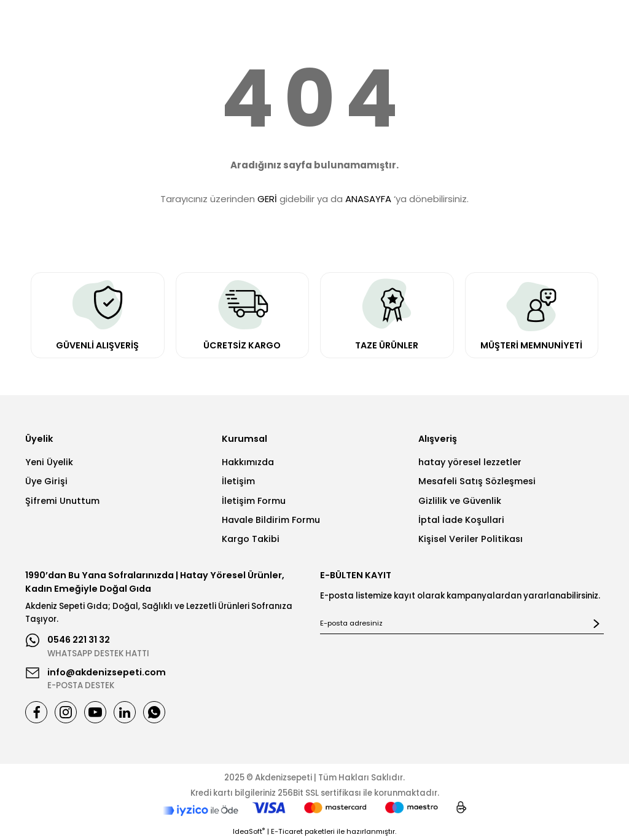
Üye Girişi (46, 481)
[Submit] (596, 624)
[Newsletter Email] (462, 624)
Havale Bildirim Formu (271, 520)
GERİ (267, 199)
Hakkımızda (248, 462)
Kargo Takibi (251, 539)
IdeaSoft (249, 831)
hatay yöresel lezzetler (470, 462)
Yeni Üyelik (49, 462)
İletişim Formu (254, 501)
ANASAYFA (368, 199)
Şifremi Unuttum (62, 501)
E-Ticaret (287, 831)
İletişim (238, 481)
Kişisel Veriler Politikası (471, 539)
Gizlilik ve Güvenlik (460, 501)
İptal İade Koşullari (461, 520)
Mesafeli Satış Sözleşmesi (477, 481)
